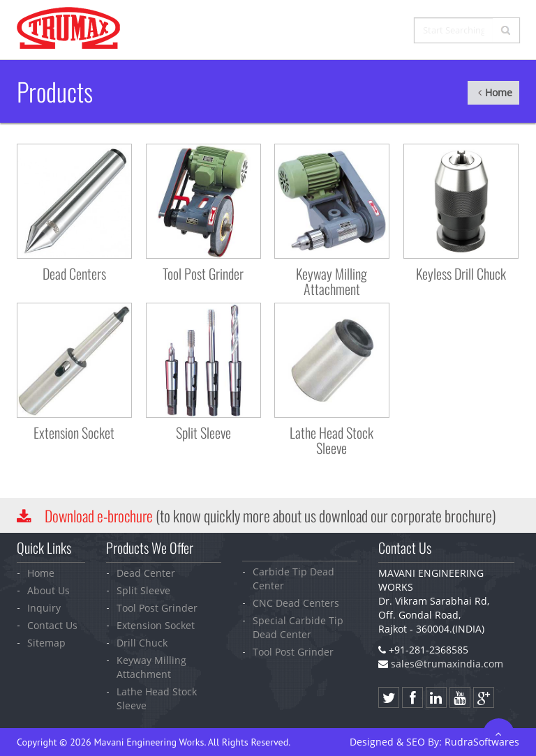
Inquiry (44, 608)
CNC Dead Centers (296, 603)
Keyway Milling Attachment (151, 667)
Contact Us (52, 625)
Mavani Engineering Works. (149, 742)
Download (100, 515)
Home (476, 92)
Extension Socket (156, 625)
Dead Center (146, 573)
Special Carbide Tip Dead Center (298, 627)
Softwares (482, 742)
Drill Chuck (142, 643)
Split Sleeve (143, 590)
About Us (49, 590)
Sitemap (46, 643)
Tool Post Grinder (157, 608)
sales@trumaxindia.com (447, 664)
